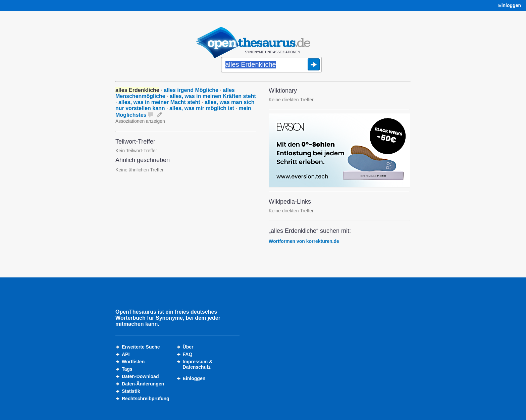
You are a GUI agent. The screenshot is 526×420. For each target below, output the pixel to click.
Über (188, 347)
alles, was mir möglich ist (202, 108)
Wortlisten (133, 362)
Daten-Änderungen (143, 384)
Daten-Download (140, 376)
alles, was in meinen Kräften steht (213, 96)
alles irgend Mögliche (191, 90)
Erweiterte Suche (141, 347)
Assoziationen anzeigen (140, 121)
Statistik (131, 391)
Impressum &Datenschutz (198, 364)
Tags (127, 369)
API (126, 354)
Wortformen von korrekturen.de (304, 241)
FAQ (188, 354)
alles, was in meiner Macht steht (159, 102)
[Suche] (271, 65)
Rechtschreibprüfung (146, 399)
